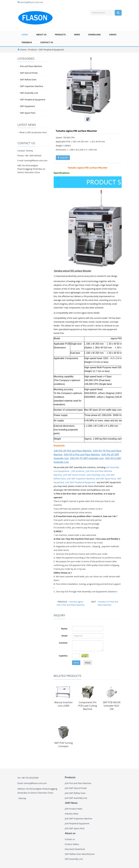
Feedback (27, 42)
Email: (65, 636)
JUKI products (78, 471)
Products (60, 35)
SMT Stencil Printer (29, 73)
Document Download (75, 849)
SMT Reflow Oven (28, 80)
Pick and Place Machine (31, 66)
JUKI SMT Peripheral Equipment (80, 482)
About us (41, 35)
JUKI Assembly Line (96, 475)
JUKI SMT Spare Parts (106, 479)
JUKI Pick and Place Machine (78, 783)
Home (25, 35)
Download (95, 35)
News (77, 35)
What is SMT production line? (33, 132)
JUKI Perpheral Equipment (77, 823)
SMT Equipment (28, 106)
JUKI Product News (74, 809)
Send (76, 663)
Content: (63, 643)
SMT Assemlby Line (74, 859)
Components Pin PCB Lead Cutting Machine (88, 706)
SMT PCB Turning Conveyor (63, 745)
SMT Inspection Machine (32, 86)
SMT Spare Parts (28, 113)
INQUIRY (63, 158)
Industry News (72, 814)
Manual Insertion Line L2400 (64, 704)
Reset (88, 663)
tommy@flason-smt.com (32, 2)
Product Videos (72, 844)
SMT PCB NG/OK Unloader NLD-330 (112, 706)
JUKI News (71, 803)
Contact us (47, 42)
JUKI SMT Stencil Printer (74, 475)
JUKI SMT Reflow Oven (75, 793)
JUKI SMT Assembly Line (76, 798)
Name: (64, 629)
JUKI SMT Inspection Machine (81, 479)
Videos (113, 35)
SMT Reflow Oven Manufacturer (80, 854)
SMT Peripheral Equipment (51, 50)
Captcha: (63, 656)
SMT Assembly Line (29, 93)
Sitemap (22, 798)
